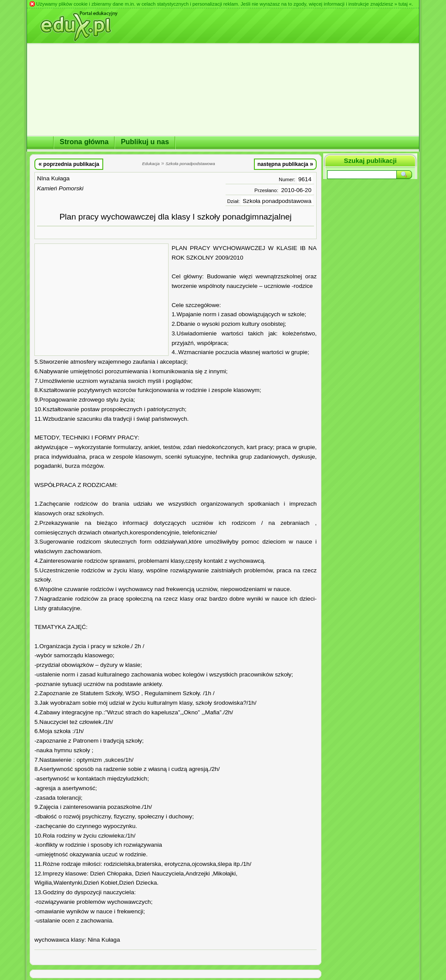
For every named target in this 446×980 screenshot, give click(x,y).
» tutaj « (403, 4)
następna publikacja (285, 164)
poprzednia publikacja (69, 164)
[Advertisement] (101, 300)
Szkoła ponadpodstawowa (277, 201)
